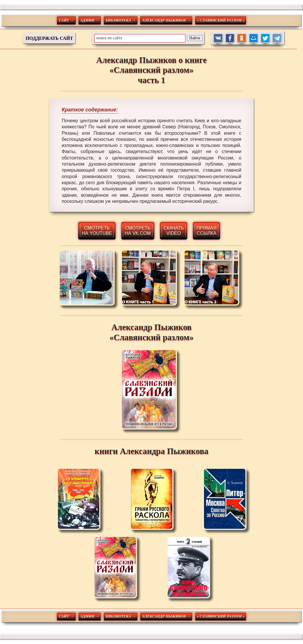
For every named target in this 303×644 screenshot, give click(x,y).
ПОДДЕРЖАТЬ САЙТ (49, 38)
